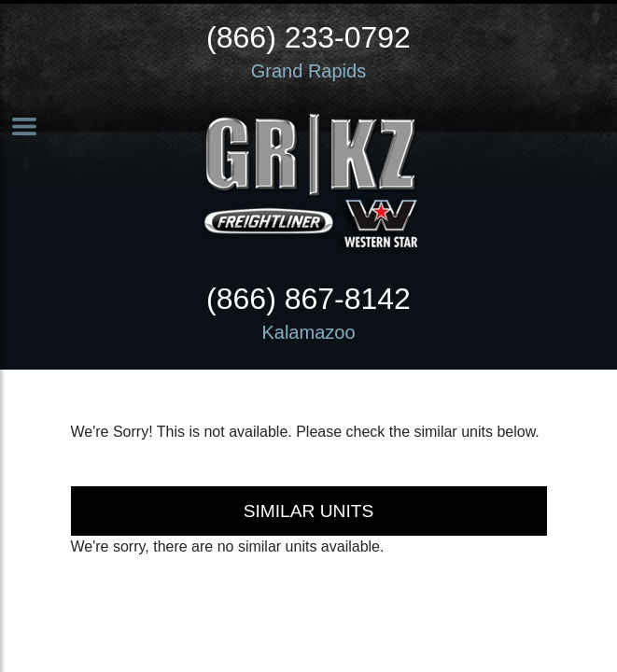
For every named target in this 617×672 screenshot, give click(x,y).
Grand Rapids (308, 71)
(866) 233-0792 (308, 37)
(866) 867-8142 (308, 299)
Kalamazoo (308, 332)
